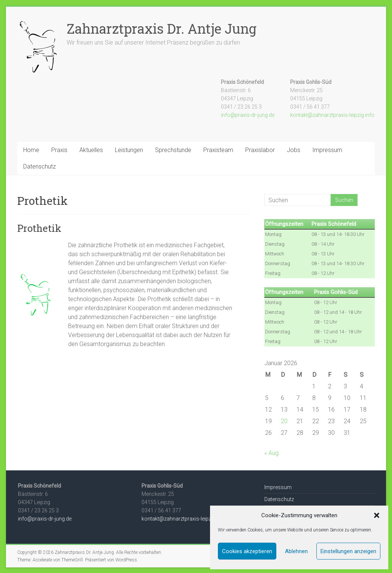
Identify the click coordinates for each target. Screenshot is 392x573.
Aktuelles (91, 150)
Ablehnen (296, 551)
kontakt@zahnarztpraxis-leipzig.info (332, 115)
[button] (377, 515)
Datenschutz (39, 166)
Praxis (59, 150)
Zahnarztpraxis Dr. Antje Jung (162, 28)
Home (31, 150)
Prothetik (39, 228)
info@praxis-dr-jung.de (248, 115)
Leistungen (129, 150)
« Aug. (272, 453)
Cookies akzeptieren (247, 551)
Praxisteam (218, 150)
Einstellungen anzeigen (348, 551)
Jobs (294, 150)
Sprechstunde (173, 150)
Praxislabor (260, 150)
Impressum (327, 150)
